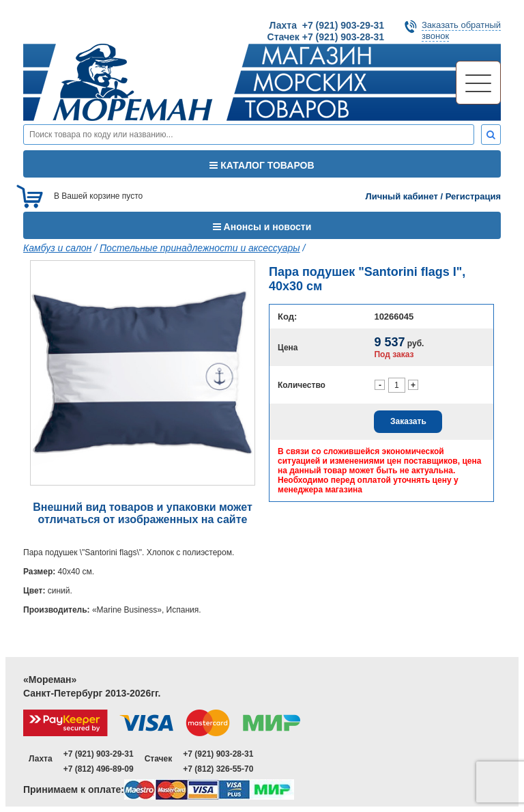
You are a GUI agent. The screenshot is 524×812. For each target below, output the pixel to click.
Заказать (408, 421)
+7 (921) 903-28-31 (218, 754)
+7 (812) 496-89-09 (99, 769)
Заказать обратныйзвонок (461, 30)
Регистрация (473, 196)
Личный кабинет (402, 196)
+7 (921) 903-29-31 (99, 754)
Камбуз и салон (57, 248)
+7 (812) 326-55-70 (218, 769)
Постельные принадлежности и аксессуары (200, 248)
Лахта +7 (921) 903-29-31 (327, 25)
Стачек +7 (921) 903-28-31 (326, 37)
